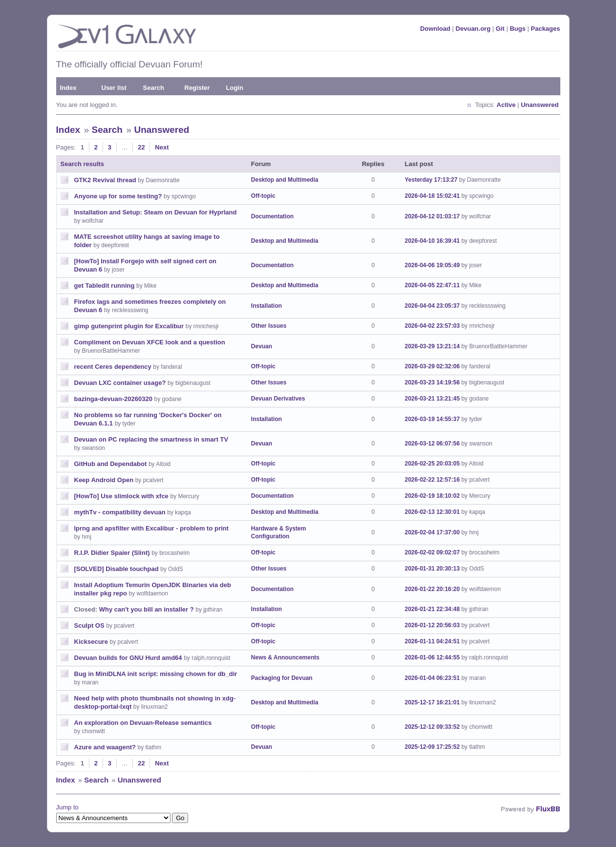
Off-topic (263, 196)
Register (197, 88)
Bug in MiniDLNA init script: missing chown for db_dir (156, 674)
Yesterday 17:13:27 (431, 180)
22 (141, 147)
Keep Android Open (104, 480)
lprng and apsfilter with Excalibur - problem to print (151, 528)
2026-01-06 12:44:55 (433, 657)
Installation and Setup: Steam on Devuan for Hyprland (156, 212)
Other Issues (269, 326)
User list (114, 88)
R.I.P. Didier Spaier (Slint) (112, 553)
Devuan (262, 346)
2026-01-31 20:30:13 (433, 569)
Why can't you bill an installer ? (147, 609)
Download (435, 29)
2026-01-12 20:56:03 (433, 625)
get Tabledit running (105, 286)
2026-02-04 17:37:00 (433, 532)
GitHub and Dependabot (111, 464)
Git (500, 29)
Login (235, 88)
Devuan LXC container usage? (120, 383)
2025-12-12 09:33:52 (433, 727)
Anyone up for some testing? (118, 196)
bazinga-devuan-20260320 (113, 399)
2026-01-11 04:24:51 (433, 641)
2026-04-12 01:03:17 (433, 216)
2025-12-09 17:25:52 (433, 747)
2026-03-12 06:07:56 (433, 444)
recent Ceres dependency (113, 367)
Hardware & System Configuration (279, 532)
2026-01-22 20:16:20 (433, 589)
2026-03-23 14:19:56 (433, 382)
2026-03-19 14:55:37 (433, 419)
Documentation (272, 216)
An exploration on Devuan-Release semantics (143, 723)
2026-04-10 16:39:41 (433, 241)
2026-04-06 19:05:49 (433, 265)
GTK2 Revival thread (105, 180)
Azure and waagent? (105, 747)
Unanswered (540, 105)
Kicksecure (91, 642)
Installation (266, 306)
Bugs (518, 29)
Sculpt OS (89, 625)
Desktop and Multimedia (285, 180)
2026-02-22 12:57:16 (433, 480)
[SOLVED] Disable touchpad (117, 569)
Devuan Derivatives (278, 399)
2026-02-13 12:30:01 (433, 512)
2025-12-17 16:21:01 (433, 702)
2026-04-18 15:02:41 (433, 196)
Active (506, 105)
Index (68, 88)
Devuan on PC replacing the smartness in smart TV (151, 439)
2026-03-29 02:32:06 (433, 366)
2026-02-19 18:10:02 (433, 496)
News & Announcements (285, 657)
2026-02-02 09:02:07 (433, 552)
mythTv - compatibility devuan (120, 512)
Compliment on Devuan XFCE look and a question (150, 342)
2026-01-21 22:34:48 (433, 609)
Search (154, 88)
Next (162, 147)
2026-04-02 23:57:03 (433, 326)
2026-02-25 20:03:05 (433, 464)
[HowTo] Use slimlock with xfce (121, 496)
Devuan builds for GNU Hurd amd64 (128, 658)
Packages (546, 29)
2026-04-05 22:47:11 (433, 285)
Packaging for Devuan (282, 678)
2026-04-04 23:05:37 (433, 306)
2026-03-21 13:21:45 (433, 399)
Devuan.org (473, 29)
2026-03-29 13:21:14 (433, 346)
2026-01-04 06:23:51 (433, 678)
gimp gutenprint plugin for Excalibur (129, 326)
